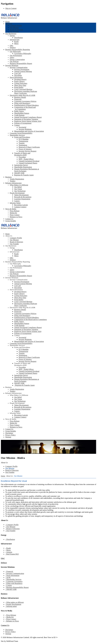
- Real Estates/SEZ (12, 554)
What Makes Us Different (19, 185)
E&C (12, 46)
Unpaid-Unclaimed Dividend (29, 161)
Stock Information (16, 77)
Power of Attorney (25, 149)
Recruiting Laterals (21, 205)
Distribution (18, 38)
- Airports (9, 552)
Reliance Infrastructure (13, 183)
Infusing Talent (15, 203)
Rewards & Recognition (23, 197)
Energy (12, 36)
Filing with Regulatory (22, 103)
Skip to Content (11, 8)
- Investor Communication (15, 573)
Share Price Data (20, 85)
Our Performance (16, 55)
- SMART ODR (11, 589)
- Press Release (11, 615)
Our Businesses (11, 34)
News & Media (11, 209)
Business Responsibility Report (21, 63)
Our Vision (18, 189)
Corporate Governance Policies (25, 101)
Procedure (22, 157)
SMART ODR (19, 173)
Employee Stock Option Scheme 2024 (28, 121)
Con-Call (17, 73)
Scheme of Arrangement (23, 123)
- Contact (9, 585)
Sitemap (8, 634)
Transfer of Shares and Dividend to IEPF (22, 154)
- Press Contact (11, 619)
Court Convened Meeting (23, 89)
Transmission (23, 141)
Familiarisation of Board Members (26, 105)
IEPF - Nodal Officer (26, 159)
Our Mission (14, 28)
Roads (16, 42)
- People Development (13, 604)
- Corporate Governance (14, 581)
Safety (12, 57)
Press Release (15, 211)
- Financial (9, 571)
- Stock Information (12, 575)
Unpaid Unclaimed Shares (28, 163)
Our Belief (18, 187)
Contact (17, 125)
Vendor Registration (17, 179)
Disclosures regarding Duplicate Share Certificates (26, 92)
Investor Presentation (22, 69)
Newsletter (18, 75)
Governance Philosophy (23, 54)
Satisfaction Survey (21, 165)
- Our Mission (10, 527)
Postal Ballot (19, 87)
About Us (9, 24)
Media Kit (13, 213)
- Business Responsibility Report (17, 587)
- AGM (8, 577)
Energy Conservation (17, 59)
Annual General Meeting (23, 71)
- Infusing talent (11, 606)
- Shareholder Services (13, 579)
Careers (17, 201)
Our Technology (20, 191)
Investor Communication (19, 67)
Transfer (22, 143)
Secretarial (22, 127)
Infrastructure (15, 40)
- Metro (8, 550)
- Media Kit (9, 617)
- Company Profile (12, 525)
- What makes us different (15, 602)
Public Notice (19, 111)
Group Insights (11, 221)
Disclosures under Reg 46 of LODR (23, 95)
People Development (17, 193)
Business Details (20, 97)
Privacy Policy (11, 632)
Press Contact (15, 215)
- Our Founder (10, 531)
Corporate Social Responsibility (21, 133)
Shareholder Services (17, 135)
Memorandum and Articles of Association (29, 131)
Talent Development (21, 195)
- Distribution (10, 539)
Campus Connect (20, 207)
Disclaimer (9, 630)
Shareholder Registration (23, 167)
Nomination (23, 145)
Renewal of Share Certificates (29, 147)
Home (7, 22)
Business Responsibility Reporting (18, 50)
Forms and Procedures (22, 137)
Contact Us (9, 219)
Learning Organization (22, 199)
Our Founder (14, 32)
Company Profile (16, 26)
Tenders (13, 181)
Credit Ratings (19, 115)
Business (8, 177)
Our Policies (14, 61)
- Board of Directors (12, 529)
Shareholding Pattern (22, 113)
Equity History (19, 81)
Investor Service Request (27, 151)
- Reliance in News (12, 621)
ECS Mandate (24, 139)
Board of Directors (16, 30)
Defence (13, 48)
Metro (16, 44)
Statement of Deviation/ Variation (26, 119)
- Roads (8, 548)
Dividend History (20, 79)
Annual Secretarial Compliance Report (28, 117)
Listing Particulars (21, 83)
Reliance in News (16, 217)
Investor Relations (12, 65)
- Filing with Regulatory (14, 583)
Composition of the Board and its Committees (25, 108)
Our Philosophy (15, 52)
